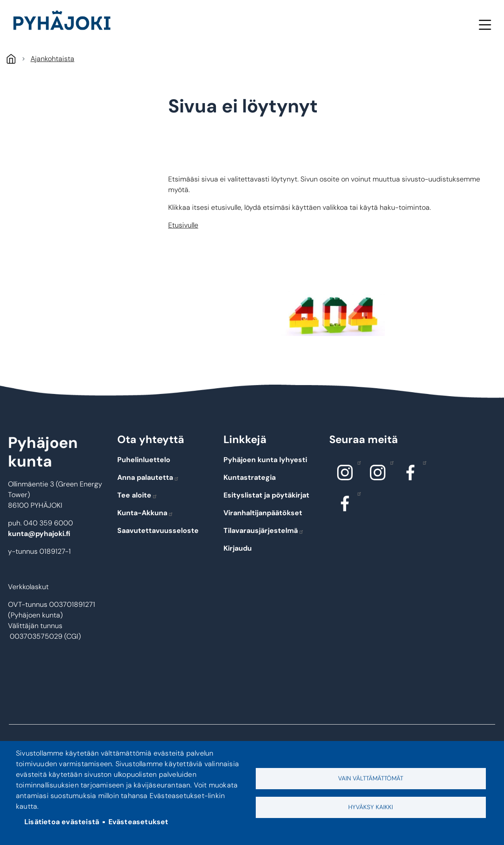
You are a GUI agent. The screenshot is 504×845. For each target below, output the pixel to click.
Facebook (422, 462)
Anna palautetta (148, 477)
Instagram (357, 462)
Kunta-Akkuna (145, 513)
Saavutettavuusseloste (158, 531)
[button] (333, 313)
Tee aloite (137, 495)
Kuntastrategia (250, 477)
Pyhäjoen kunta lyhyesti (265, 460)
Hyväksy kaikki (371, 807)
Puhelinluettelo (144, 460)
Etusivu (11, 59)
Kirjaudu (238, 548)
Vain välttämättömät (371, 778)
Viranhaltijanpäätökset (263, 513)
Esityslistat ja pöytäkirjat (266, 495)
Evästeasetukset (139, 822)
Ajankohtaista (52, 59)
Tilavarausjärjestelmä (264, 531)
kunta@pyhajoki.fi (39, 534)
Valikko (485, 25)
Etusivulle (183, 225)
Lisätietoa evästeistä (62, 822)
